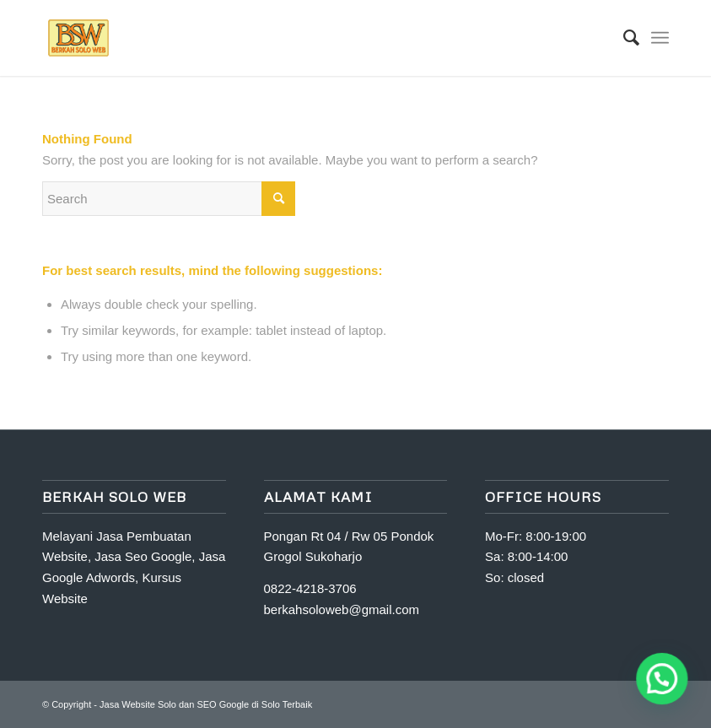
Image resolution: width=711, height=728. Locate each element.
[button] (663, 679)
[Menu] (660, 38)
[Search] (623, 38)
